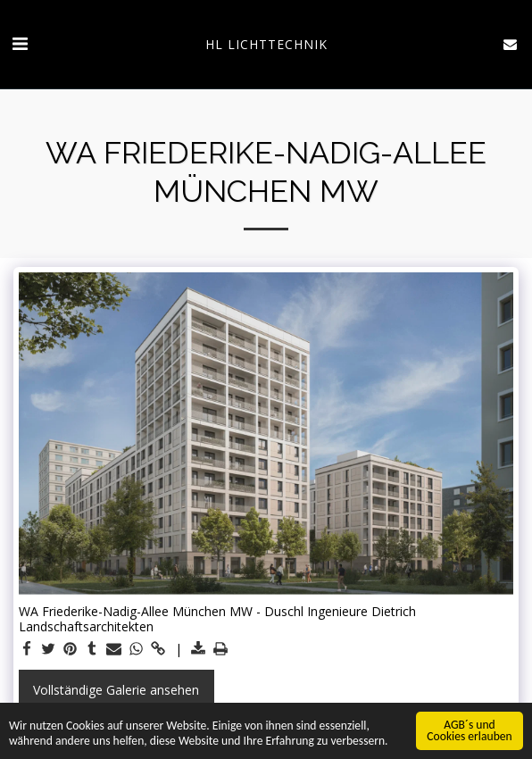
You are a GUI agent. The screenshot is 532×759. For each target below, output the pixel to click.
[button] (20, 43)
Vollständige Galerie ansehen (116, 690)
